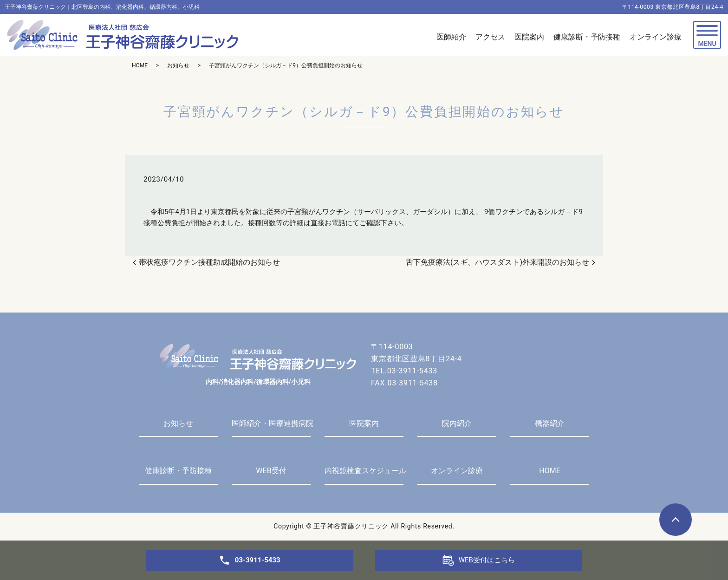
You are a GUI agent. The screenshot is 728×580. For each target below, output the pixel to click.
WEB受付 (271, 471)
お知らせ (178, 65)
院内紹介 (457, 423)
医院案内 (364, 423)
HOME (140, 65)
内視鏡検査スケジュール (364, 471)
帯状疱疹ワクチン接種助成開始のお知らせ (209, 262)
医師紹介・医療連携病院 (271, 423)
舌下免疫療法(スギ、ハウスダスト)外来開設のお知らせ (497, 262)
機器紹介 (550, 423)
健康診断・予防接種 (178, 471)
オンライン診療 (457, 471)
